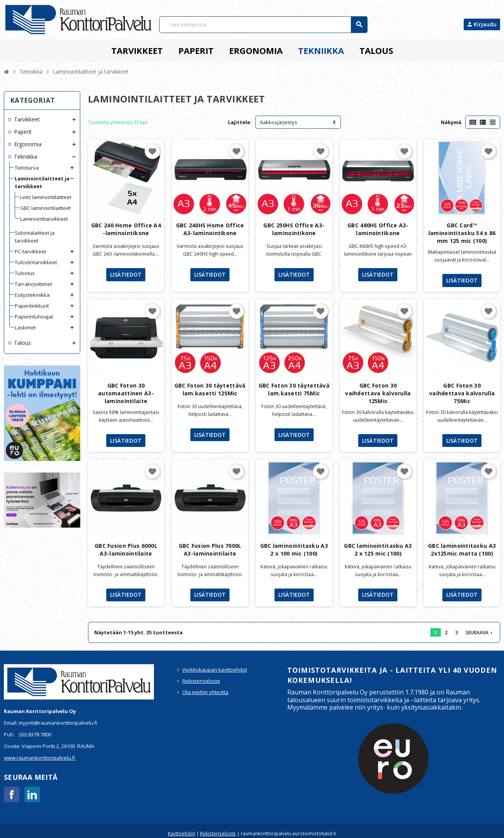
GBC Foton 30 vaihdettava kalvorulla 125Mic (378, 393)
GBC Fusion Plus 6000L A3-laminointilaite (126, 550)
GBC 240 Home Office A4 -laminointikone (126, 229)
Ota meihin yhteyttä (205, 692)
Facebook (12, 795)
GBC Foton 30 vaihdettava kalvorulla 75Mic (462, 393)
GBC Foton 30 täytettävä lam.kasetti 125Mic (210, 389)
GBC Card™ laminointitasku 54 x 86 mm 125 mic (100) (462, 233)
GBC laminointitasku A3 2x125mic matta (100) (462, 550)
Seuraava (480, 632)
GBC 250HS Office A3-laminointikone (294, 229)
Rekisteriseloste (201, 681)
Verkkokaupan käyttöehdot (215, 670)
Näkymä (451, 122)
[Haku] (263, 25)
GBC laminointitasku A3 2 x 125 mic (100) (378, 550)
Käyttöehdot (181, 833)
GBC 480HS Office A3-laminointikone (378, 229)
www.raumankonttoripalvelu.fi (40, 758)
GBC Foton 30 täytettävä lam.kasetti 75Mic (294, 389)
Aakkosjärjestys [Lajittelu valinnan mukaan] (279, 122)
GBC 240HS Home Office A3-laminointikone (210, 229)
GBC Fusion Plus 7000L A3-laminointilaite (210, 550)
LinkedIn (32, 795)
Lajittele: (240, 122)
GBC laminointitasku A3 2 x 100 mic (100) (294, 550)
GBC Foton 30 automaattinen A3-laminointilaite (126, 393)
